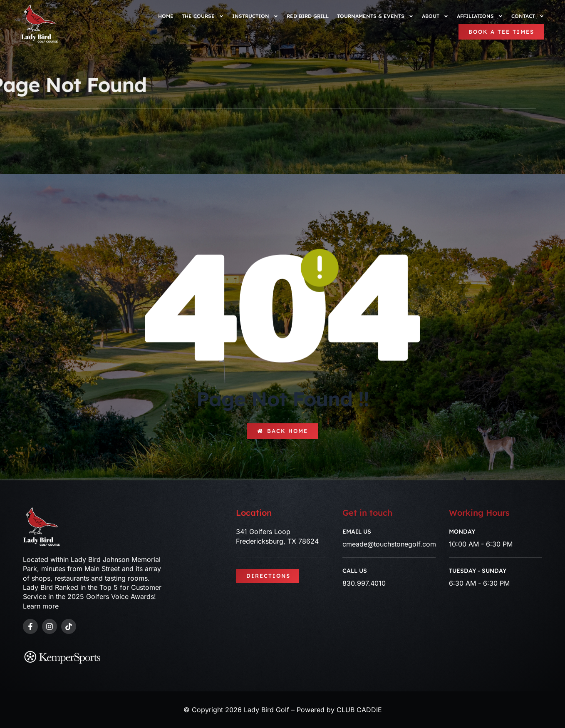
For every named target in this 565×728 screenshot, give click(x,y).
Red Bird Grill (308, 16)
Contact (528, 16)
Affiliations (480, 16)
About (435, 16)
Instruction (255, 16)
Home (166, 16)
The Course (203, 16)
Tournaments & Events (375, 16)
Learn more (41, 606)
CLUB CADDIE (359, 710)
